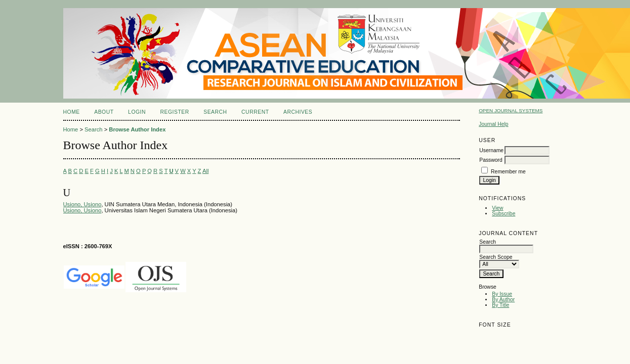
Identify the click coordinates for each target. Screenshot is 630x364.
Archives (298, 112)
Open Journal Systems (511, 110)
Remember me (508, 172)
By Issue (502, 294)
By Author (503, 300)
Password (491, 160)
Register (174, 112)
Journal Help (493, 124)
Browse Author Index (137, 129)
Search (215, 112)
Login (137, 112)
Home (72, 112)
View (497, 208)
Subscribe (503, 214)
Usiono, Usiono (82, 204)
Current (255, 112)
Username (491, 150)
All (205, 171)
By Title (500, 305)
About (104, 112)
